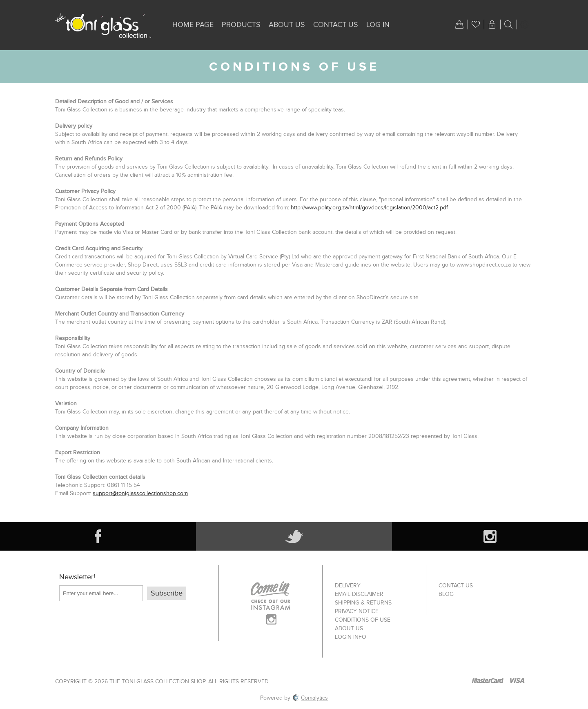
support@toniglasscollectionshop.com (140, 493)
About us (349, 628)
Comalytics (310, 698)
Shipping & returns (363, 603)
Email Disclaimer (359, 594)
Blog (446, 594)
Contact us (456, 586)
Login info (351, 637)
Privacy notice (357, 611)
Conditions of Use (363, 620)
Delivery (348, 586)
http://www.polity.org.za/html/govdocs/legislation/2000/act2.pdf (369, 208)
